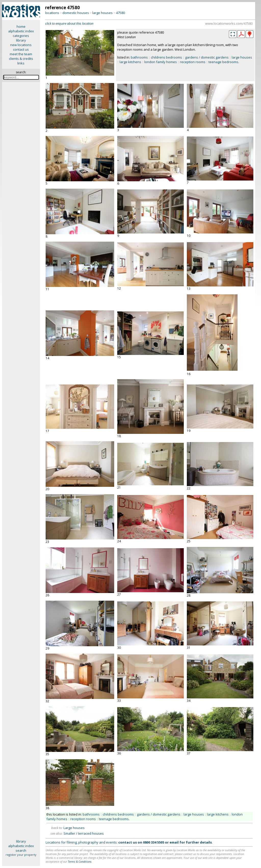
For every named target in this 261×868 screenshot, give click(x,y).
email (174, 842)
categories (21, 36)
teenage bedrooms (223, 62)
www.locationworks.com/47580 (229, 23)
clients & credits (21, 59)
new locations (21, 45)
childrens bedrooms (166, 57)
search (21, 850)
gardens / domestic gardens (207, 57)
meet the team (21, 54)
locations (52, 13)
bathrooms (139, 57)
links (21, 63)
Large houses (74, 828)
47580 (120, 13)
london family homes (161, 62)
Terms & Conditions (80, 862)
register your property (21, 855)
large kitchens (130, 62)
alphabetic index (21, 31)
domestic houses (76, 13)
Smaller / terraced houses (84, 833)
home (21, 26)
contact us (21, 49)
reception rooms (193, 62)
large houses (102, 13)
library (21, 40)
